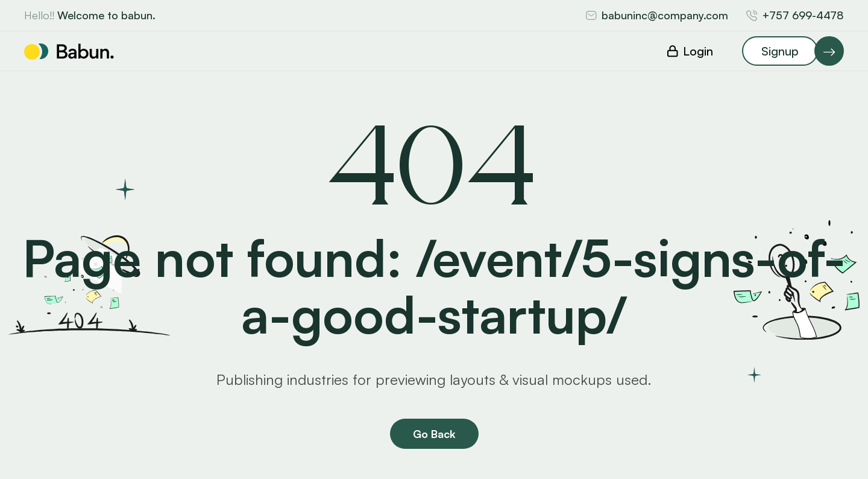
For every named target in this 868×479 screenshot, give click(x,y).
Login (698, 51)
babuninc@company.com (665, 15)
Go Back (434, 434)
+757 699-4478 (803, 15)
